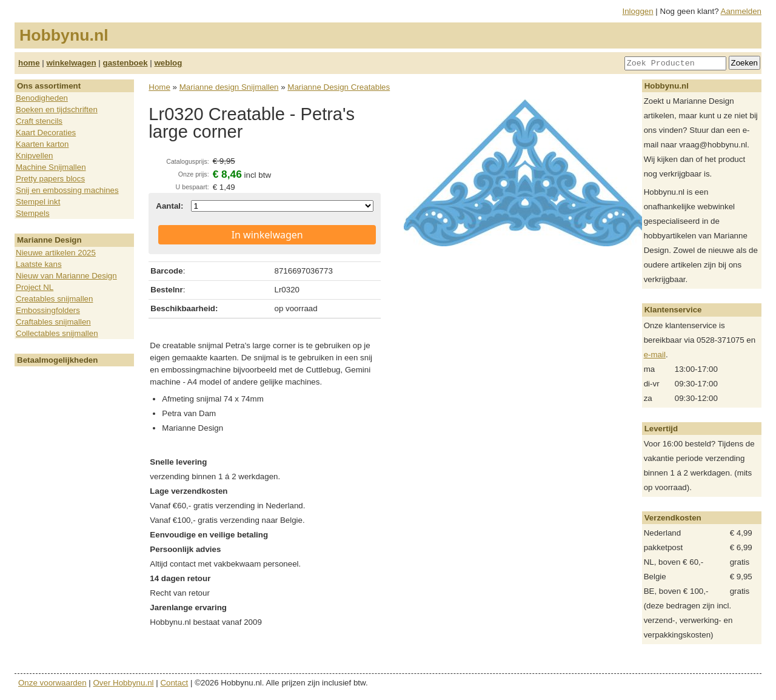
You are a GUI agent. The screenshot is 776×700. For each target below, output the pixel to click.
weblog (168, 63)
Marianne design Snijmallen (229, 87)
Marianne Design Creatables (339, 87)
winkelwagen (71, 63)
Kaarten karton (42, 144)
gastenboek (125, 63)
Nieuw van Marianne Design (66, 276)
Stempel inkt (38, 202)
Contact (174, 683)
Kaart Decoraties (46, 133)
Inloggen (638, 11)
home (29, 63)
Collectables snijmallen (57, 333)
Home (159, 87)
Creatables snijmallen (54, 299)
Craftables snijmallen (53, 322)
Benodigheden (42, 98)
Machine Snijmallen (51, 167)
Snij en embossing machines (67, 190)
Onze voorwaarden (52, 683)
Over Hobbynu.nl (124, 683)
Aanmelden (741, 11)
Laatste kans (39, 264)
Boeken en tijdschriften (57, 109)
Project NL (35, 287)
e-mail (655, 355)
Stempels (33, 213)
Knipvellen (35, 156)
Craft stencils (39, 121)
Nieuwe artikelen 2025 (56, 253)
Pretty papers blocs (50, 179)
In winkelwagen (267, 235)
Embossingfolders (48, 310)
